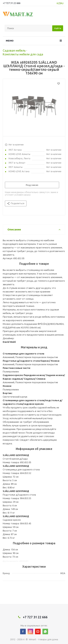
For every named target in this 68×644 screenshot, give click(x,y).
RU (62, 3)
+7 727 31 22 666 (12, 3)
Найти (58, 28)
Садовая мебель (14, 51)
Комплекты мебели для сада (23, 54)
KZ (58, 3)
